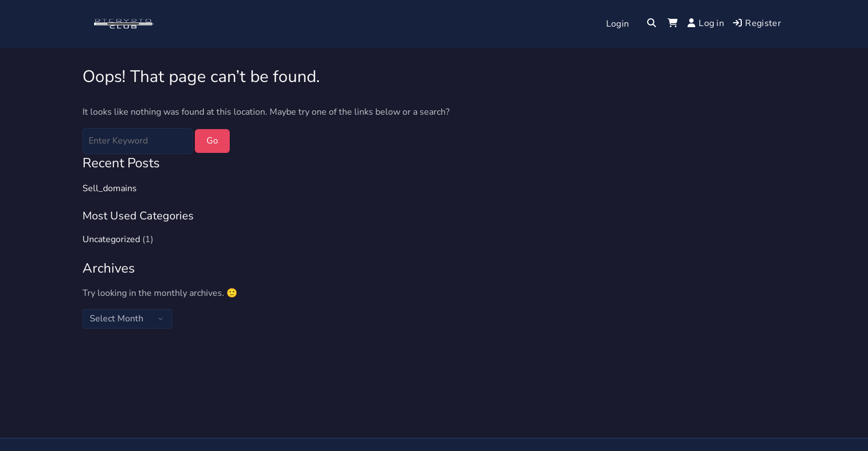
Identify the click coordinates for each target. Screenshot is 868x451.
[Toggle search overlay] (652, 24)
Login (618, 24)
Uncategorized (111, 239)
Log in (706, 23)
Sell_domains (110, 188)
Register (757, 23)
